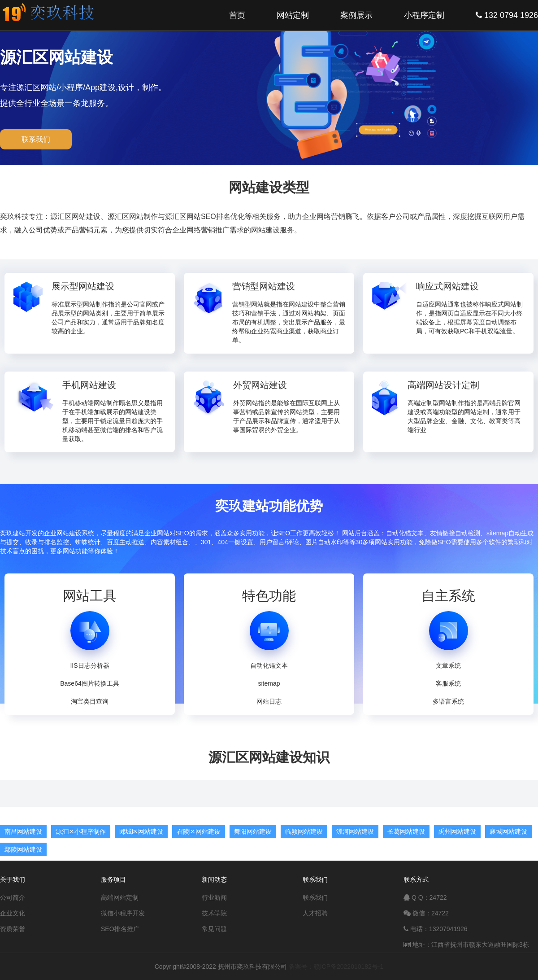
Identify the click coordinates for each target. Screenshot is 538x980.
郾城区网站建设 (141, 831)
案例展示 (356, 15)
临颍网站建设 (304, 831)
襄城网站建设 (508, 831)
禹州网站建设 (457, 831)
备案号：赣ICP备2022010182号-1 (336, 967)
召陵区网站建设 (199, 831)
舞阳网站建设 (253, 831)
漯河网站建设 (355, 831)
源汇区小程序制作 (81, 831)
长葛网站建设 (406, 831)
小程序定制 (424, 15)
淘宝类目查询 (90, 701)
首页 (237, 15)
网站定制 (293, 15)
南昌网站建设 (23, 831)
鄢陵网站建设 (23, 849)
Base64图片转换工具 (89, 683)
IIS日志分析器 (89, 665)
